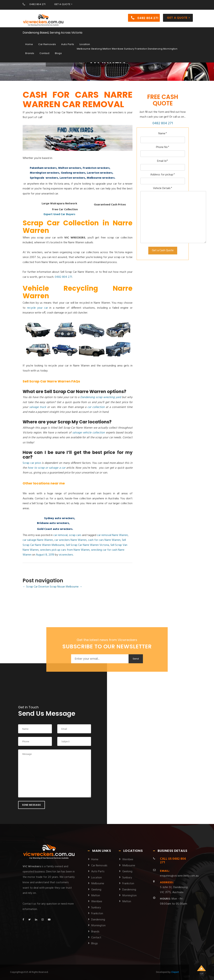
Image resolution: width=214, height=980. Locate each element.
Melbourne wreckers (101, 178)
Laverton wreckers (100, 173)
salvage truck (38, 407)
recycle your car (38, 308)
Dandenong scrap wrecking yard (101, 397)
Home (29, 43)
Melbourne (98, 884)
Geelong (96, 890)
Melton (96, 896)
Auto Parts (68, 43)
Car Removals (47, 43)
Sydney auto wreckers (59, 518)
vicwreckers (66, 555)
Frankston (97, 914)
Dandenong (98, 920)
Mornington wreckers (45, 173)
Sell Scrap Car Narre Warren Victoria (87, 545)
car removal (60, 535)
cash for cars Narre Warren (104, 540)
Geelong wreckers (73, 173)
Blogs (58, 52)
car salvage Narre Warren (38, 540)
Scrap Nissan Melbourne (66, 587)
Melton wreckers (70, 168)
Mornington (98, 926)
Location (85, 43)
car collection (96, 407)
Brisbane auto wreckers (53, 523)
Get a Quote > (178, 17)
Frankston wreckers (96, 168)
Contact (45, 52)
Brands (30, 52)
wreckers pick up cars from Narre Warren (65, 550)
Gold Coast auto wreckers (55, 529)
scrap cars (75, 535)
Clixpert (175, 972)
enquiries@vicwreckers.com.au (179, 873)
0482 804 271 (37, 4)
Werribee (97, 902)
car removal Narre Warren (112, 535)
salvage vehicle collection (89, 433)
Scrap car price (32, 463)
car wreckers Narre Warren (70, 540)
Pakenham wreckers (43, 168)
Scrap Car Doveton (36, 587)
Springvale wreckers (44, 178)
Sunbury (96, 908)
